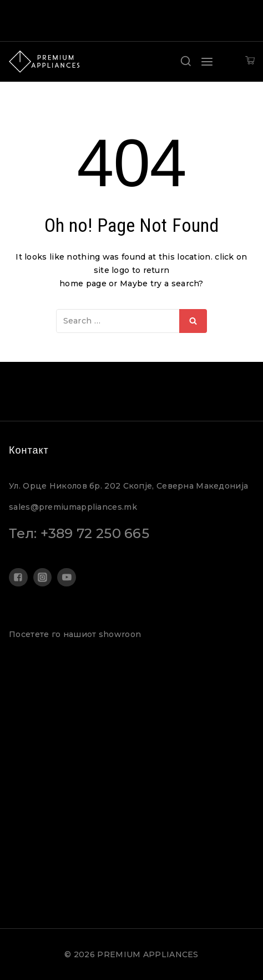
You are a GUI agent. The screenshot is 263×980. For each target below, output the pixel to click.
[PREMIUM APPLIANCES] (44, 62)
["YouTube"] (67, 578)
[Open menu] (207, 62)
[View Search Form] (186, 62)
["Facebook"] (18, 578)
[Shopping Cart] (250, 62)
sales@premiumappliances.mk (73, 507)
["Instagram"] (43, 578)
